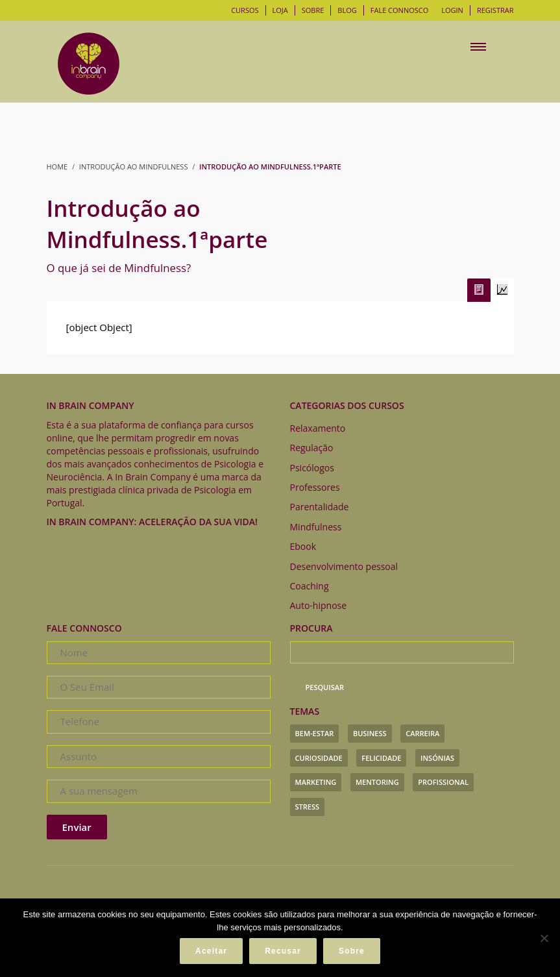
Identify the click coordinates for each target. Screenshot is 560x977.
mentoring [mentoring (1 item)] (377, 782)
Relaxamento (318, 428)
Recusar (283, 951)
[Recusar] (544, 938)
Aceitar (211, 951)
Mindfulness (316, 527)
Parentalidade (320, 507)
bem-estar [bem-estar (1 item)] (315, 733)
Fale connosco (399, 10)
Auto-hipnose (319, 605)
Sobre (313, 10)
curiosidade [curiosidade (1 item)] (319, 758)
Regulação (312, 448)
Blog (347, 10)
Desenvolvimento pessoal (344, 566)
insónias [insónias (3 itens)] (437, 758)
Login (452, 10)
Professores (315, 487)
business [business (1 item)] (370, 733)
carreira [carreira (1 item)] (422, 733)
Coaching (310, 586)
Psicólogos (312, 468)
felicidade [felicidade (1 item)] (381, 758)
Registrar (495, 10)
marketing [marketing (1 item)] (316, 782)
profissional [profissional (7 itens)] (443, 782)
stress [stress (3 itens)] (308, 807)
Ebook (303, 546)
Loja (280, 10)
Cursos (245, 10)
